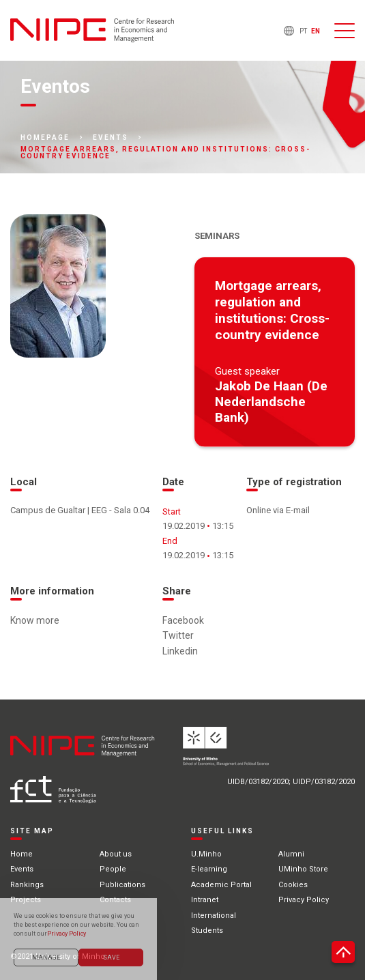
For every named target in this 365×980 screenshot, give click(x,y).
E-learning (209, 869)
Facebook (183, 620)
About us (116, 854)
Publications (122, 885)
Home (21, 854)
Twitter (178, 635)
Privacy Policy (304, 900)
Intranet (205, 900)
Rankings (27, 885)
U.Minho (206, 854)
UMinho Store (303, 869)
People (113, 869)
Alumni (291, 854)
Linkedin (180, 651)
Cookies (293, 885)
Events (111, 138)
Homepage (45, 138)
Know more (35, 620)
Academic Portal (221, 885)
